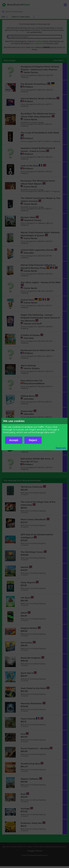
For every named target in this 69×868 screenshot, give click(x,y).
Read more (61, 448)
